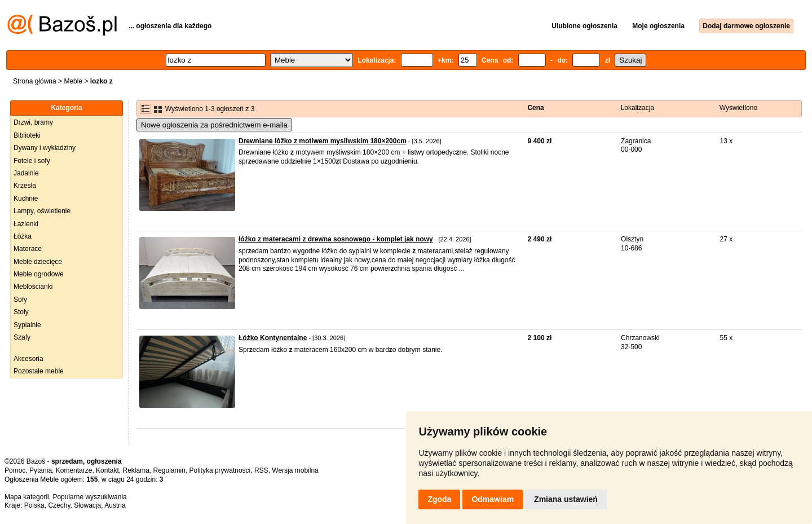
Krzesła (25, 186)
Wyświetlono (738, 108)
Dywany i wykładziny (45, 148)
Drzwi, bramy (33, 122)
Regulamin (169, 470)
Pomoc (15, 470)
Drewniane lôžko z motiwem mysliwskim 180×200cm (323, 141)
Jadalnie (26, 173)
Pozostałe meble (39, 371)
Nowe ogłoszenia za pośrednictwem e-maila (214, 125)
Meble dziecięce (38, 262)
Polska (34, 505)
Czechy (59, 505)
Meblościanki (33, 287)
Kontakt (107, 470)
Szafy (22, 337)
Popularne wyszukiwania (89, 497)
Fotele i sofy (32, 161)
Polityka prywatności (220, 470)
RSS (261, 470)
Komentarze (74, 470)
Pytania (41, 470)
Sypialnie (27, 325)
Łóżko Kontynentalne (273, 338)
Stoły (21, 312)
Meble (73, 81)
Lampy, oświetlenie (42, 211)
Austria (115, 505)
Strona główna (35, 81)
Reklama (136, 470)
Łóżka (23, 236)
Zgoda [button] (439, 499)
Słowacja (87, 505)
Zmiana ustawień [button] (566, 499)
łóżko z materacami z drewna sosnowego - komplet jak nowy (336, 239)
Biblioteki (27, 135)
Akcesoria (28, 359)
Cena (535, 108)
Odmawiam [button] (493, 499)
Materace (28, 249)
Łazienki (26, 224)
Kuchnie (26, 199)
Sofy (20, 300)
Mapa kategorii (27, 497)
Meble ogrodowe (39, 274)
